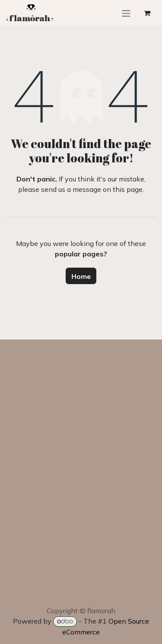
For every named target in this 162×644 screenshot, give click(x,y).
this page (128, 189)
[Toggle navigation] (126, 13)
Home (81, 276)
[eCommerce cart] (147, 13)
